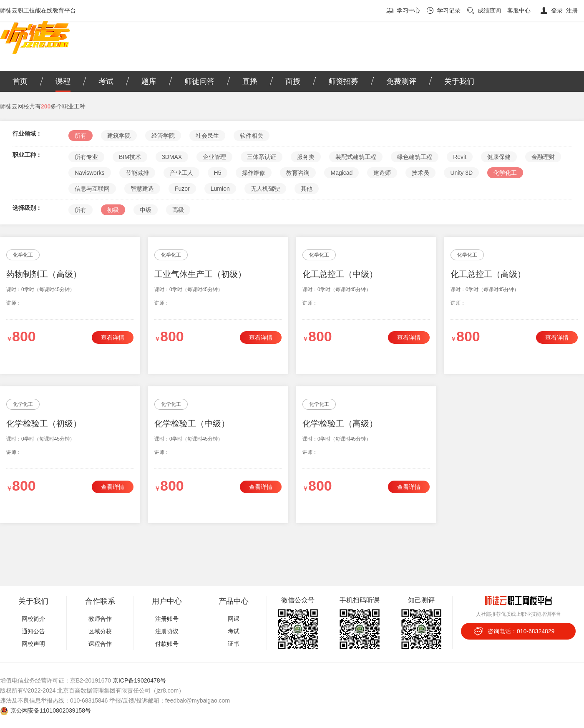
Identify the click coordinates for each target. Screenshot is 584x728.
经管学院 (163, 136)
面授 (293, 81)
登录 (557, 10)
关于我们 (459, 81)
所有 (81, 136)
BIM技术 (130, 157)
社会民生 (207, 136)
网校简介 (33, 619)
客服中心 (519, 10)
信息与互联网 (92, 189)
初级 (113, 210)
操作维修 (254, 173)
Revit (460, 157)
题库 (149, 81)
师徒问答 (199, 81)
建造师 (382, 173)
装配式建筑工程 (356, 157)
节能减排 (137, 173)
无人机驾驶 (265, 189)
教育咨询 (298, 173)
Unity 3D (461, 173)
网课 (234, 619)
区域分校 (100, 631)
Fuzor (182, 189)
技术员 (420, 173)
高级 (178, 210)
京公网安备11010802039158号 (51, 710)
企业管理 (214, 157)
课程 (63, 81)
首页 (20, 81)
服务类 (306, 157)
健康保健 (499, 157)
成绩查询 (489, 10)
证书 (234, 644)
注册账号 (167, 619)
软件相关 (252, 136)
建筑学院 (119, 136)
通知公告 (33, 631)
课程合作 (100, 644)
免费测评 (401, 81)
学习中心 (408, 10)
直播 (250, 81)
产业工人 (181, 173)
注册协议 (167, 631)
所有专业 (86, 157)
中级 (146, 210)
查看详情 (113, 338)
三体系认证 (262, 157)
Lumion (220, 189)
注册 (572, 10)
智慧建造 (142, 189)
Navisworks (90, 173)
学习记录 (449, 10)
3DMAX (172, 157)
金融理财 (543, 157)
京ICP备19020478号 (139, 680)
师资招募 (343, 81)
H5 (218, 173)
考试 (106, 81)
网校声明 (33, 644)
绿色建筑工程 (415, 157)
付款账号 (167, 644)
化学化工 (505, 173)
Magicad (341, 173)
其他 (307, 189)
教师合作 (100, 619)
